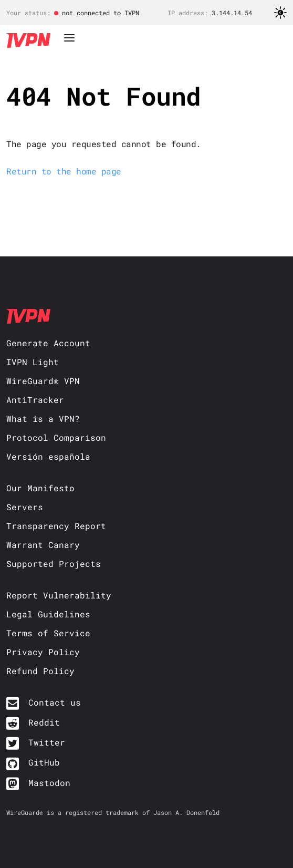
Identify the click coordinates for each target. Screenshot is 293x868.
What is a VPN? (43, 419)
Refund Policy (40, 671)
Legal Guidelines (48, 614)
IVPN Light (33, 362)
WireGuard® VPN (43, 381)
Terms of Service (48, 633)
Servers (25, 507)
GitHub (44, 762)
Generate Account (48, 343)
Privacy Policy (43, 652)
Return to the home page (64, 171)
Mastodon (49, 783)
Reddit (44, 722)
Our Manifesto (40, 488)
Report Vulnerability (59, 595)
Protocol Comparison (56, 437)
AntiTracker (35, 400)
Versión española (48, 456)
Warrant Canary (43, 545)
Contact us (55, 702)
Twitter (47, 742)
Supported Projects (54, 564)
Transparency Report (56, 526)
